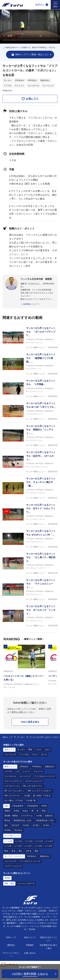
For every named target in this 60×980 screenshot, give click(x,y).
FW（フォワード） (13, 796)
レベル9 (48, 846)
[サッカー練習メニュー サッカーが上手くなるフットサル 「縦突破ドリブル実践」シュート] (30, 364)
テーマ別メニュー (12, 836)
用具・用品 (9, 883)
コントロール (33, 86)
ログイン (40, 5)
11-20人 (26, 825)
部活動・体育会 (11, 816)
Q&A (6, 806)
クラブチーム (27, 816)
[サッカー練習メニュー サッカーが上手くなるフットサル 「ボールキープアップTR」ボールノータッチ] (30, 338)
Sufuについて (30, 937)
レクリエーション (12, 786)
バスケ (38, 750)
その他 (39, 816)
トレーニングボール (26, 883)
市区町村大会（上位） (23, 820)
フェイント (20, 86)
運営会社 (11, 945)
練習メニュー (10, 767)
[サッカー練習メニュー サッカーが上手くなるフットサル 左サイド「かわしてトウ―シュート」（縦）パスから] (30, 514)
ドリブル (8, 86)
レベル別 (8, 841)
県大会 (7, 820)
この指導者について (29, 304)
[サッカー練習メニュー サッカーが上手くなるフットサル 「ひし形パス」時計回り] (30, 563)
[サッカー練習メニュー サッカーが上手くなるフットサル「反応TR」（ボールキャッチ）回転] (30, 462)
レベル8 (38, 846)
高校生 (7, 811)
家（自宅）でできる (42, 796)
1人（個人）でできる (14, 800)
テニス (35, 754)
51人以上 (18, 830)
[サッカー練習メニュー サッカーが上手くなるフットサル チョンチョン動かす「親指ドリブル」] (30, 488)
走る (13, 851)
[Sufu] (12, 5)
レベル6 (18, 846)
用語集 (7, 878)
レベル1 (19, 841)
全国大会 (49, 816)
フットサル (24, 754)
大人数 (27, 796)
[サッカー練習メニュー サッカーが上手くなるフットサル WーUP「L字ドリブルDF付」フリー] (30, 411)
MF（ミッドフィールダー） (40, 791)
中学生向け (32, 80)
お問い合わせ (30, 953)
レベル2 (29, 841)
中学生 (44, 806)
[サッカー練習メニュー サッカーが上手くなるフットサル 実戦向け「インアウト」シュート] (30, 436)
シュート (26, 771)
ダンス (44, 754)
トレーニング (48, 86)
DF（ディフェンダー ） (15, 791)
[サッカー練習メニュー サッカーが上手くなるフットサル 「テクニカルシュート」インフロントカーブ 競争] (30, 590)
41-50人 (8, 830)
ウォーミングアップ (13, 781)
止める (29, 851)
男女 (44, 811)
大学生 (16, 811)
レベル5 (8, 846)
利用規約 (30, 945)
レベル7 (28, 846)
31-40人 (46, 825)
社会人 (25, 811)
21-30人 (36, 825)
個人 (6, 825)
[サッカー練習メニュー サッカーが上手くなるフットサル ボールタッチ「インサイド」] (30, 616)
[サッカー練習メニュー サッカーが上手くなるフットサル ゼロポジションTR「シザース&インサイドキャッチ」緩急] (30, 539)
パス (17, 771)
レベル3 (39, 841)
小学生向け (20, 80)
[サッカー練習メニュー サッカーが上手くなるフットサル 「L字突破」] (30, 388)
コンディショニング (34, 781)
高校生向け (45, 80)
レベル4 (49, 841)
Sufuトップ (7, 737)
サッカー (8, 80)
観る (6, 851)
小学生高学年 (32, 806)
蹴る (37, 851)
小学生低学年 (18, 806)
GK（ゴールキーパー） (33, 786)
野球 (30, 750)
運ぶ (21, 851)
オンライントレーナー (14, 856)
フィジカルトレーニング (45, 776)
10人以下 (15, 825)
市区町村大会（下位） (46, 820)
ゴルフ (47, 750)
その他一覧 (31, 800)
